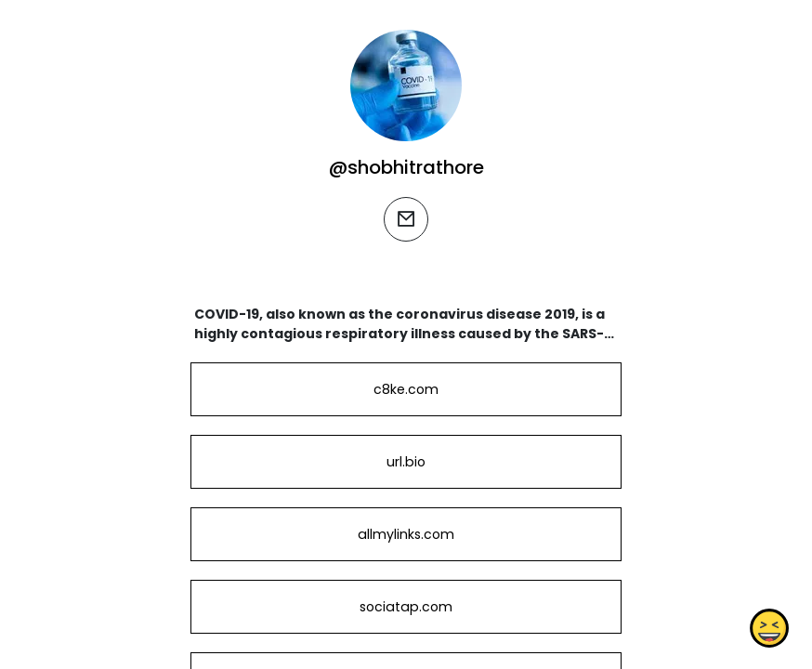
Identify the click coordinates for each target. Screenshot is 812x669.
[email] (406, 219)
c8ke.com (406, 389)
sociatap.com (406, 607)
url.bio (406, 462)
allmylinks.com (406, 534)
